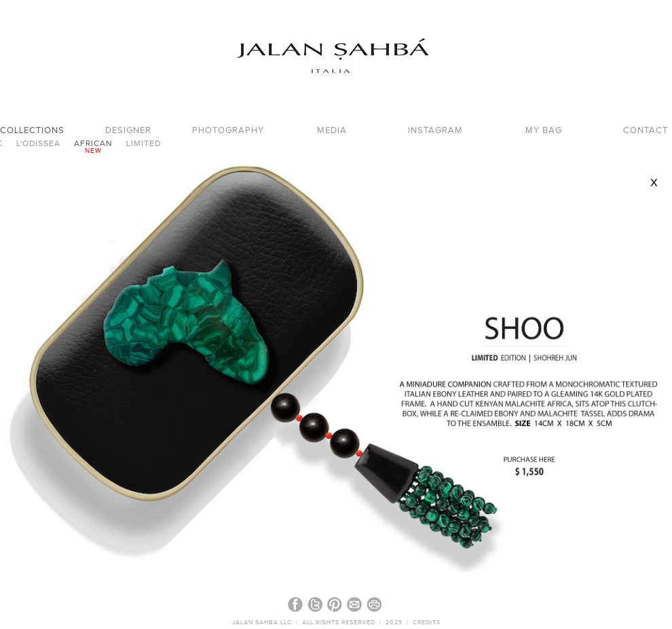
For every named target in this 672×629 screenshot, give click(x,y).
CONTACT (646, 131)
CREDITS (427, 623)
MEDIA (332, 131)
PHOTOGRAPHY (228, 131)
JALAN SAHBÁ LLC (263, 623)
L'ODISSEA (38, 144)
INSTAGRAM (435, 131)
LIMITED (144, 144)
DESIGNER (128, 131)
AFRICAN (93, 144)
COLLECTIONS (32, 131)
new (93, 151)
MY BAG (544, 131)
